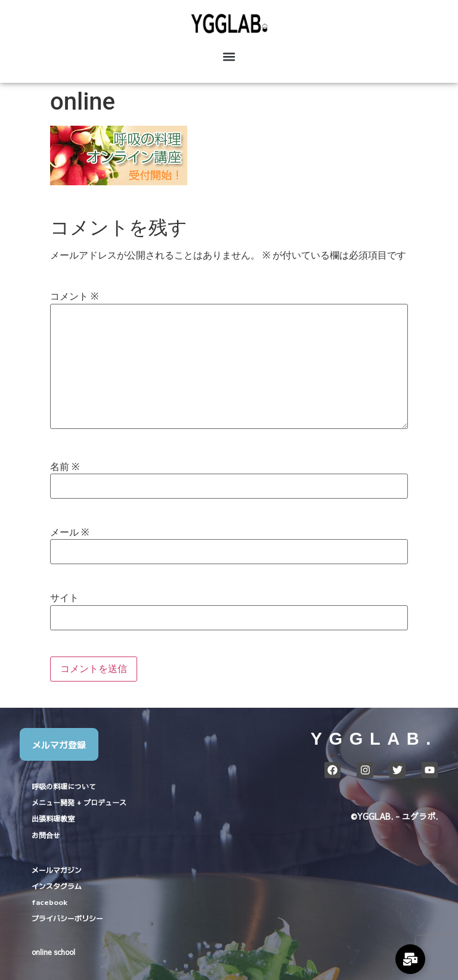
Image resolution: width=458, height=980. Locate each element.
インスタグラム (57, 886)
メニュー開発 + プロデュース (79, 802)
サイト (64, 598)
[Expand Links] (410, 959)
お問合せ (46, 835)
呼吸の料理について (64, 786)
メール (69, 533)
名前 (65, 467)
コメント (74, 297)
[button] (229, 57)
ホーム (411, 794)
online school (53, 952)
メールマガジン (57, 869)
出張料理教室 (53, 819)
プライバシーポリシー (67, 918)
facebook (49, 902)
